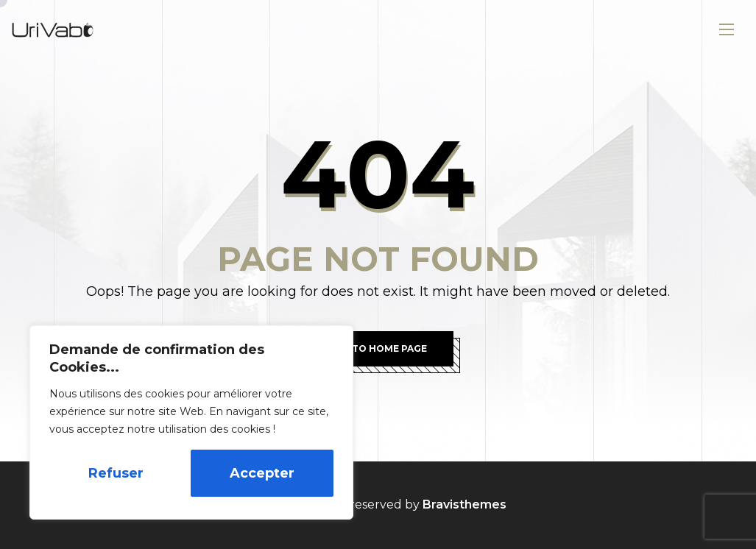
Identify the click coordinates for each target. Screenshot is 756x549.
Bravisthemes (464, 504)
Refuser (116, 473)
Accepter (262, 473)
